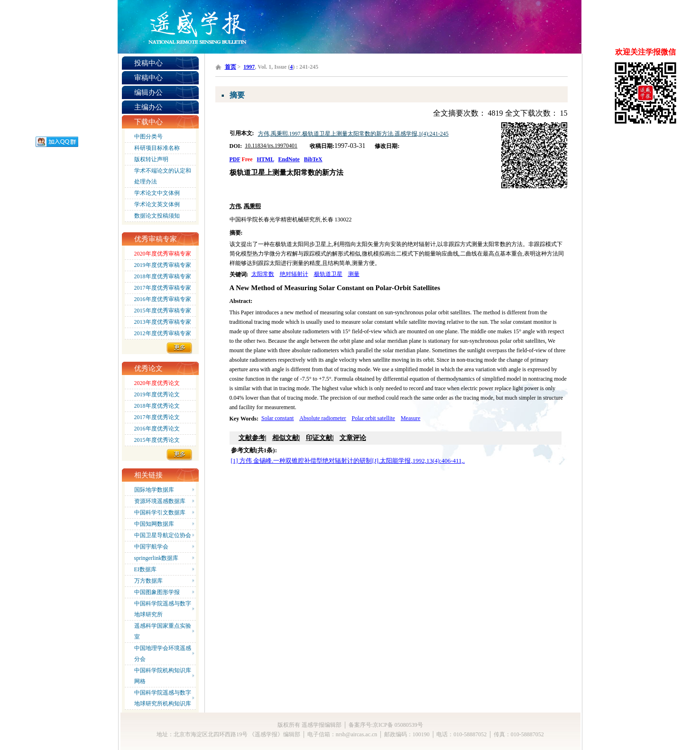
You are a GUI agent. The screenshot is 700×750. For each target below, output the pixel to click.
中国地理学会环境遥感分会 (163, 654)
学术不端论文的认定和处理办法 (163, 176)
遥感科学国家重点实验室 (163, 631)
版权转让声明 (151, 159)
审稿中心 (148, 78)
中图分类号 (148, 137)
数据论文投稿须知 (157, 216)
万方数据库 (148, 581)
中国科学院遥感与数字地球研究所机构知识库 (163, 698)
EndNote (289, 159)
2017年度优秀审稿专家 (163, 288)
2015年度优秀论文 (157, 440)
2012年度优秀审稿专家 (163, 333)
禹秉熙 (252, 206)
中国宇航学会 (151, 547)
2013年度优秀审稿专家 (163, 322)
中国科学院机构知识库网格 (163, 676)
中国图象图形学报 (157, 592)
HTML (265, 159)
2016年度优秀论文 (157, 429)
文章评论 (353, 438)
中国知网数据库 (154, 524)
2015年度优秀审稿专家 (163, 311)
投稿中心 (148, 63)
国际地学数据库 (154, 490)
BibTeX (313, 159)
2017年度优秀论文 (157, 417)
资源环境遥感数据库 (160, 501)
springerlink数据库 (157, 558)
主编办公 (148, 107)
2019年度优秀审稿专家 (163, 265)
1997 (249, 67)
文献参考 (252, 438)
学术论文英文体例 (157, 204)
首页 (230, 67)
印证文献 (319, 438)
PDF (235, 159)
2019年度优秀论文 (157, 394)
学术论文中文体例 (157, 193)
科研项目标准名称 (157, 148)
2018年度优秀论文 (157, 406)
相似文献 (286, 438)
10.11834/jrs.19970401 (271, 146)
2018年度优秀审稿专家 (163, 276)
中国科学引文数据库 (160, 512)
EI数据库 (145, 569)
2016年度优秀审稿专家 (163, 299)
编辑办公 (148, 92)
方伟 (235, 206)
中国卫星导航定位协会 (163, 535)
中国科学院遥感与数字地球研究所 (163, 609)
